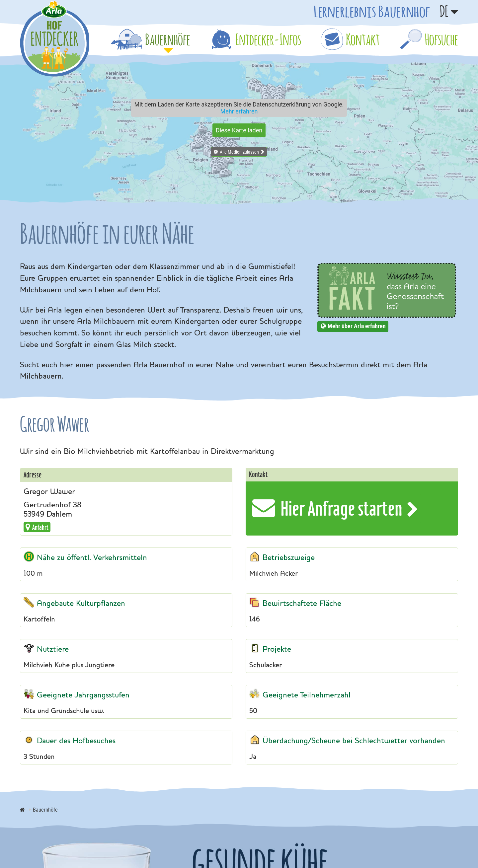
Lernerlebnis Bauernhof (372, 11)
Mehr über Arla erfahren (357, 326)
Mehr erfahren (239, 111)
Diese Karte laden (239, 130)
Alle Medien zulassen (239, 152)
